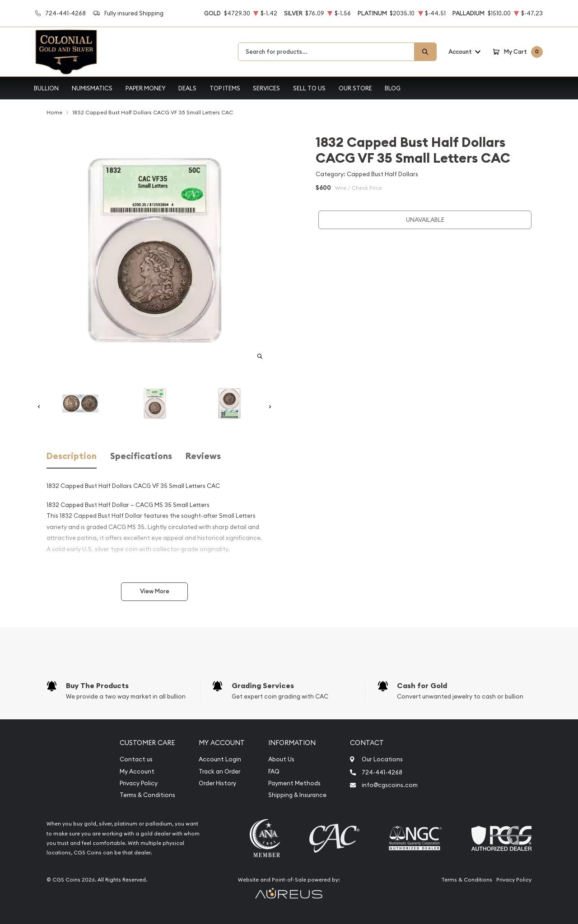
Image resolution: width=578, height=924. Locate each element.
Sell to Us (309, 88)
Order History (217, 783)
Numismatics (92, 88)
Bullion (46, 88)
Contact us (136, 759)
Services (266, 88)
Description (72, 456)
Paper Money (146, 88)
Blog (393, 88)
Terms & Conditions (147, 795)
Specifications (141, 456)
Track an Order (219, 772)
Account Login (220, 759)
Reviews (203, 456)
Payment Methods (294, 783)
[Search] (425, 52)
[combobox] (326, 52)
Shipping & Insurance (297, 795)
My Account (137, 772)
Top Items (225, 88)
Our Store (355, 88)
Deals (187, 88)
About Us (281, 759)
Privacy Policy (139, 783)
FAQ (274, 772)
